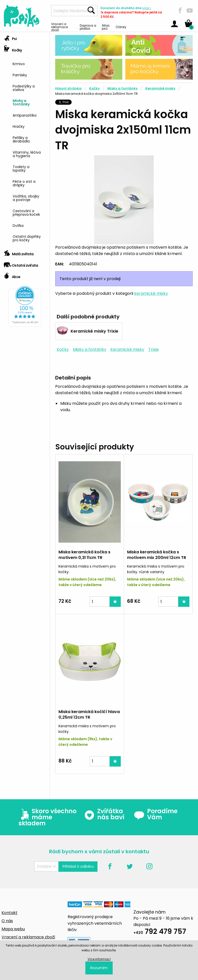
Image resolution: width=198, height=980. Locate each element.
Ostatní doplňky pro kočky (27, 238)
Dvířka (18, 225)
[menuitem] (29, 63)
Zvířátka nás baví (104, 814)
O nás (7, 921)
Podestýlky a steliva (24, 88)
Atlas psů (106, 27)
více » (147, 8)
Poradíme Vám (156, 814)
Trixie (154, 349)
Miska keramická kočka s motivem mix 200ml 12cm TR (157, 555)
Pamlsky (20, 75)
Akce (12, 275)
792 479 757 (160, 932)
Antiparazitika (25, 115)
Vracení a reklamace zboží (60, 27)
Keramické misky (160, 88)
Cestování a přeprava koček (26, 212)
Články (121, 27)
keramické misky (151, 293)
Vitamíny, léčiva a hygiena (27, 154)
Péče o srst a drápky (24, 183)
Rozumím (99, 968)
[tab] (25, 38)
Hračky (19, 126)
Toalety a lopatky (21, 168)
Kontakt (9, 913)
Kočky (13, 49)
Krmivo (19, 63)
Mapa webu (13, 929)
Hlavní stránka (68, 88)
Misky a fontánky (21, 102)
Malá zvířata (19, 252)
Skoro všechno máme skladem (47, 817)
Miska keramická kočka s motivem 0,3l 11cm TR (84, 555)
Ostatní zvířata (21, 264)
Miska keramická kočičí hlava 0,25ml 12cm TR (89, 714)
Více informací (99, 959)
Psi (10, 37)
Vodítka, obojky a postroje (26, 198)
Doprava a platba (88, 27)
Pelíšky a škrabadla (21, 139)
